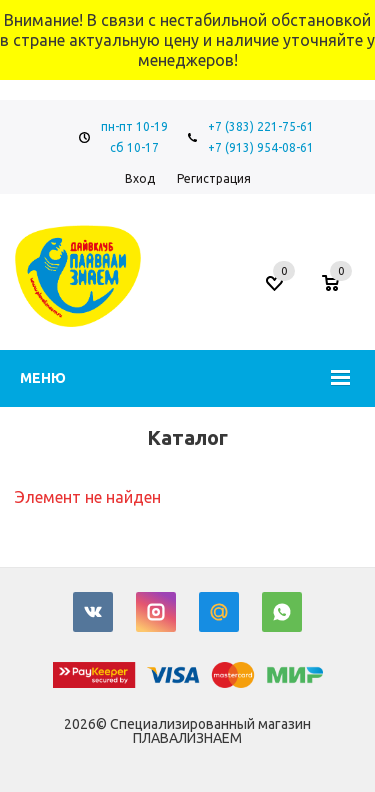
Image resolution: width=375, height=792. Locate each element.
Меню (43, 378)
